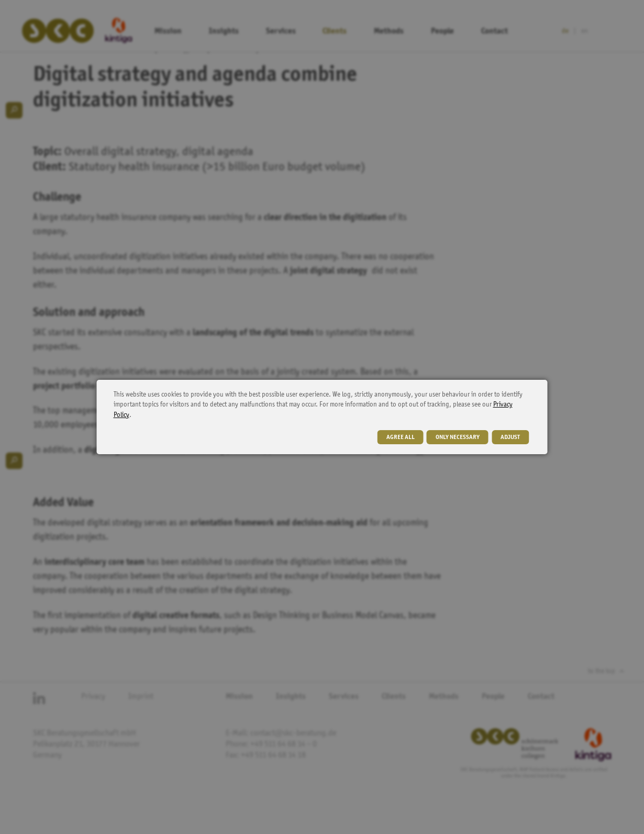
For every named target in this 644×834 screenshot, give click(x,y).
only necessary (458, 437)
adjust (510, 437)
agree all (401, 437)
